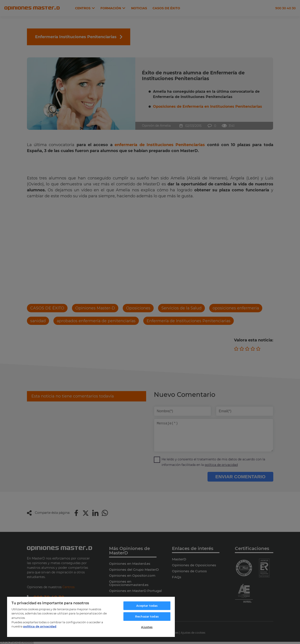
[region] (91, 617)
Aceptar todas (147, 606)
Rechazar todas (147, 616)
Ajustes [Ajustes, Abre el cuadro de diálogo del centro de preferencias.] (147, 627)
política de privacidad (40, 626)
